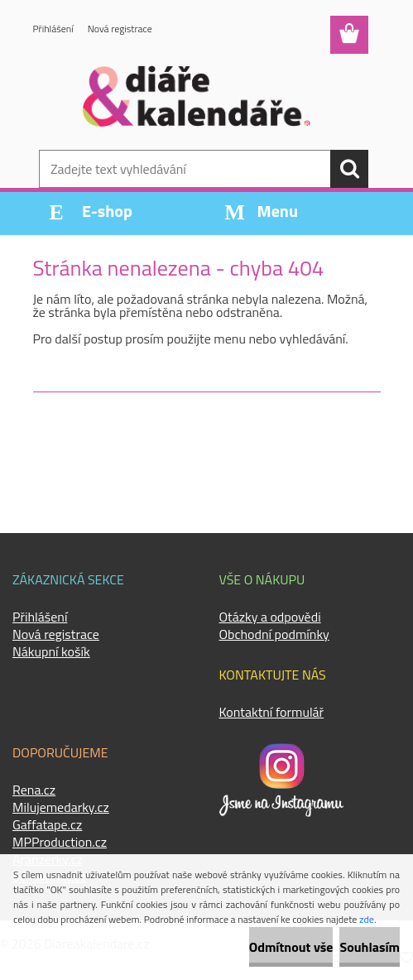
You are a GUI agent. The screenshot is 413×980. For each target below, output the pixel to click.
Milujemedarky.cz (61, 807)
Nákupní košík (51, 651)
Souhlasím (370, 947)
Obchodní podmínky (274, 634)
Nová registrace (120, 29)
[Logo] (197, 96)
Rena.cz (34, 790)
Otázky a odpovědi (270, 617)
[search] (349, 169)
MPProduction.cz (60, 842)
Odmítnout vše (291, 947)
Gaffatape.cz (47, 824)
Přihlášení (53, 29)
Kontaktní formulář (272, 712)
